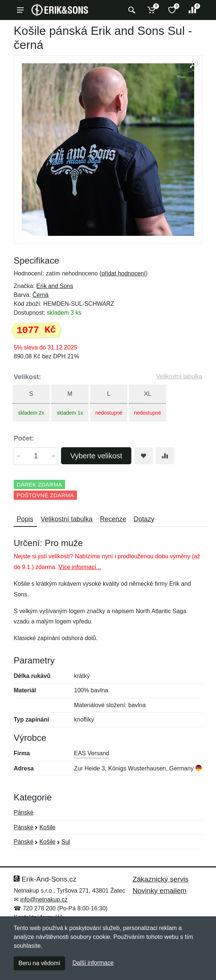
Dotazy (144, 519)
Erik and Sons (55, 286)
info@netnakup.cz (44, 899)
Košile (47, 827)
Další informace (93, 963)
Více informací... (80, 567)
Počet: (24, 438)
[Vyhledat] (131, 10)
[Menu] (20, 10)
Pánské (23, 812)
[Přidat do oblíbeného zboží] (144, 456)
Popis (25, 519)
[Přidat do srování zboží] (165, 456)
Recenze (113, 519)
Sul (66, 842)
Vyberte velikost (96, 456)
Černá (41, 295)
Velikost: (27, 377)
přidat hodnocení (123, 273)
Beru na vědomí (39, 963)
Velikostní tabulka (179, 376)
